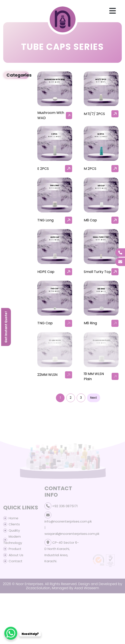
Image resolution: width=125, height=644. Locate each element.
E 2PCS (43, 169)
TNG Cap (45, 323)
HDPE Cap (46, 272)
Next (94, 398)
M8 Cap (90, 220)
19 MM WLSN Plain (94, 376)
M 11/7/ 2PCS (94, 114)
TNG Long (45, 220)
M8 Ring (90, 323)
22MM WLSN (47, 375)
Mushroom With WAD (51, 115)
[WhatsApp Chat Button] (11, 633)
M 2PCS (90, 169)
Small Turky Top (97, 272)
